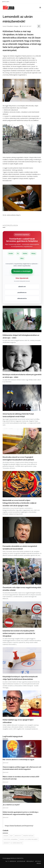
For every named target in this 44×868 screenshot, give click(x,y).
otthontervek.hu (22, 298)
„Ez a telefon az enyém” (11, 805)
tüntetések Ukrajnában (10, 839)
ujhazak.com (22, 287)
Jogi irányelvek (21, 861)
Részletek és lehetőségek (22, 271)
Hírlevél (39, 863)
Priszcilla (9, 26)
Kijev (11, 836)
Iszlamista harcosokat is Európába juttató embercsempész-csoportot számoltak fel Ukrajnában (19, 633)
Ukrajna (16, 26)
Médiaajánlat (30, 861)
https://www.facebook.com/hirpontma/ (19, 826)
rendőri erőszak (28, 836)
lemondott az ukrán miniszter (13, 843)
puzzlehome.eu (22, 292)
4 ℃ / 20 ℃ (6, 2)
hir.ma (8, 858)
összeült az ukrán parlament (29, 839)
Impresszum (13, 861)
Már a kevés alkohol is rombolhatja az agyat (18, 760)
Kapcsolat (38, 861)
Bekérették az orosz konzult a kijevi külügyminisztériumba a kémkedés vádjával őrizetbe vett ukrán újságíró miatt (19, 503)
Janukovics (18, 836)
